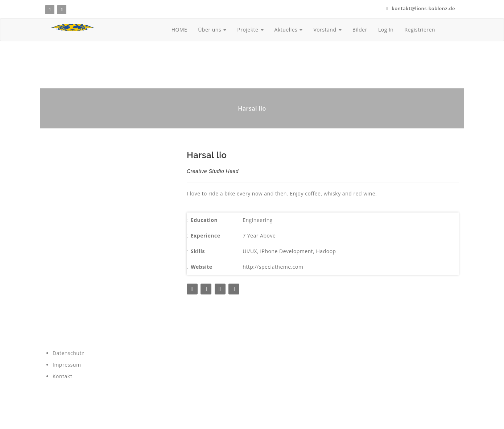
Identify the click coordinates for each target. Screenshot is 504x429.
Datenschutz (68, 353)
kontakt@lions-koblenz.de (421, 8)
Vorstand (327, 30)
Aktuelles (289, 30)
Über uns (212, 30)
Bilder (360, 30)
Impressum (67, 365)
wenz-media (106, 415)
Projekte (250, 30)
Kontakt (62, 376)
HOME (179, 30)
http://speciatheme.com (273, 267)
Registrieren (420, 30)
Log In (386, 30)
